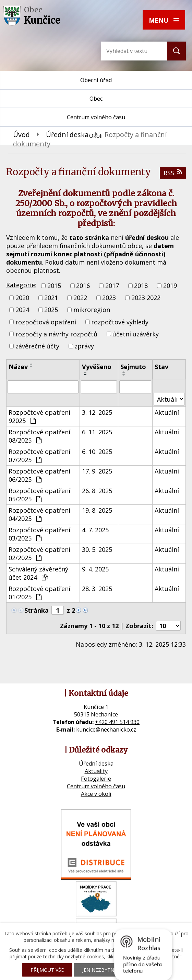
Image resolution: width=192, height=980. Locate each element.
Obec (96, 99)
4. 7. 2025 (95, 530)
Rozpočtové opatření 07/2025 (39, 456)
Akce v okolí (96, 794)
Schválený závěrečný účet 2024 (38, 573)
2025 (51, 310)
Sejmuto (133, 367)
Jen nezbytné (100, 970)
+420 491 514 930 (117, 722)
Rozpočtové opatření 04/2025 (39, 514)
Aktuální (167, 412)
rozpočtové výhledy (120, 322)
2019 (170, 286)
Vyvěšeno (97, 367)
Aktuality (96, 771)
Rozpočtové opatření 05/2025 (39, 495)
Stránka (37, 610)
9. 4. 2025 (95, 569)
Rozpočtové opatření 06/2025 (39, 475)
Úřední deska (67, 135)
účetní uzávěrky (136, 334)
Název (18, 367)
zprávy (84, 346)
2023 (109, 298)
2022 (80, 298)
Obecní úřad (96, 80)
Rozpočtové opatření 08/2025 (39, 436)
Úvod (21, 135)
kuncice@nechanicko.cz (106, 730)
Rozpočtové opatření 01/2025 (39, 593)
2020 (22, 298)
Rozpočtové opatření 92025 (39, 416)
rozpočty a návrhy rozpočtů (56, 334)
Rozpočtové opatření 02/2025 (39, 554)
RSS (173, 173)
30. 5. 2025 (97, 549)
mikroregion (92, 310)
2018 (141, 286)
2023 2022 (146, 298)
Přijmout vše (47, 970)
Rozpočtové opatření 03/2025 (39, 534)
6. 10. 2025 (97, 452)
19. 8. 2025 (97, 510)
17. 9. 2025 (97, 471)
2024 (22, 310)
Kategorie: (21, 285)
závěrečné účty (37, 346)
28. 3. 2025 (97, 589)
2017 (112, 286)
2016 (83, 286)
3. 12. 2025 (97, 412)
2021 (51, 298)
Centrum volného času (96, 786)
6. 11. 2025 (97, 432)
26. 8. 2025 (97, 491)
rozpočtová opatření (46, 322)
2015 (54, 286)
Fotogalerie (96, 779)
